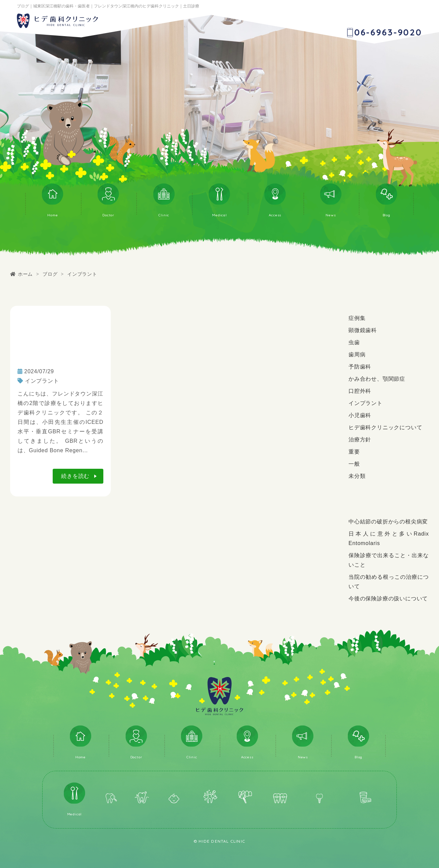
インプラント (42, 381)
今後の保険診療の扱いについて (388, 599)
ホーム (25, 274)
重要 (354, 452)
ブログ (50, 274)
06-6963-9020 (388, 32)
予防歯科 (360, 367)
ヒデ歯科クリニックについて (385, 427)
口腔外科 (360, 391)
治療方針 (360, 440)
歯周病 (357, 355)
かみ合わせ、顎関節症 (377, 379)
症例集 (357, 318)
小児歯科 (360, 415)
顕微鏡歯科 (363, 330)
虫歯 (354, 342)
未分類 (357, 476)
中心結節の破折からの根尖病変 (388, 522)
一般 (354, 464)
